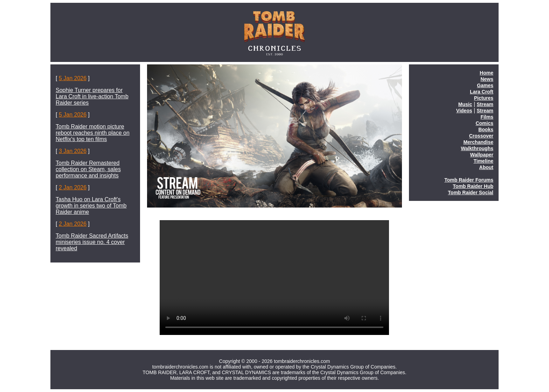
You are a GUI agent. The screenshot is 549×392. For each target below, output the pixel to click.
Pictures (484, 98)
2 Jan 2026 (73, 187)
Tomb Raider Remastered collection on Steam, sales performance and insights (88, 169)
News (487, 79)
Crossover (481, 136)
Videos (464, 111)
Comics (484, 123)
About (486, 167)
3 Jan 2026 (73, 151)
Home (487, 73)
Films (487, 117)
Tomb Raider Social (471, 192)
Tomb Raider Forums (469, 180)
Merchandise (478, 142)
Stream (485, 104)
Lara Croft (482, 92)
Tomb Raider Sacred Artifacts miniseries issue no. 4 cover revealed (92, 242)
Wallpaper (482, 155)
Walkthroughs (477, 148)
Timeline (483, 161)
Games (485, 85)
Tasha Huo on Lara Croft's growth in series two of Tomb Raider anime (91, 206)
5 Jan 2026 (73, 78)
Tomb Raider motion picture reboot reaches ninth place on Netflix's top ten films (93, 133)
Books (486, 129)
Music (465, 104)
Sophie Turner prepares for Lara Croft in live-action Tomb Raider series (92, 96)
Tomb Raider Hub (473, 186)
